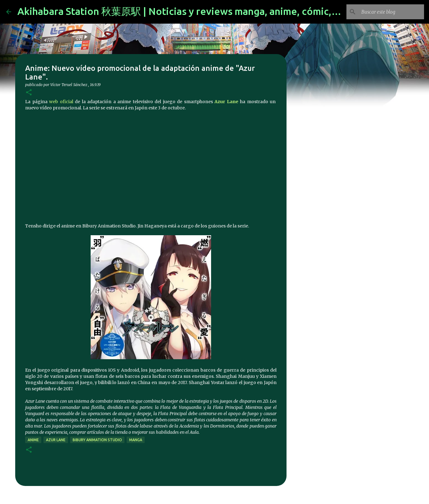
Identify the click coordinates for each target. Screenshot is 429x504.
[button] (29, 93)
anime (33, 440)
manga (136, 440)
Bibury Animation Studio (97, 440)
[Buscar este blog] (391, 12)
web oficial (61, 102)
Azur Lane (226, 102)
